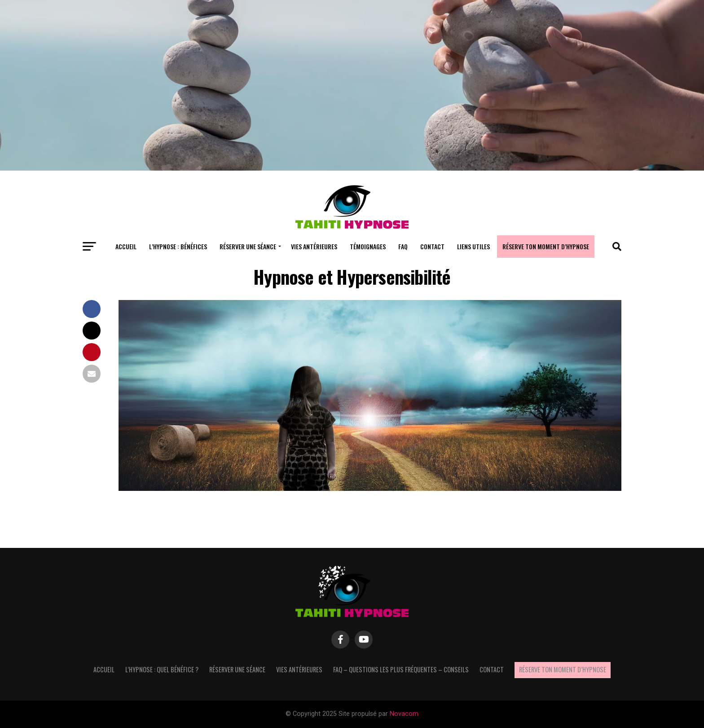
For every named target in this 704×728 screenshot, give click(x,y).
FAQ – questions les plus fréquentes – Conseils (401, 669)
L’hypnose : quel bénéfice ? (162, 669)
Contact (432, 246)
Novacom (404, 714)
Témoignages (368, 246)
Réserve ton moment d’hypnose (546, 246)
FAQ (403, 246)
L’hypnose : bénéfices (178, 246)
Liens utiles (473, 246)
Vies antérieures (314, 246)
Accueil (126, 246)
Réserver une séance (248, 246)
